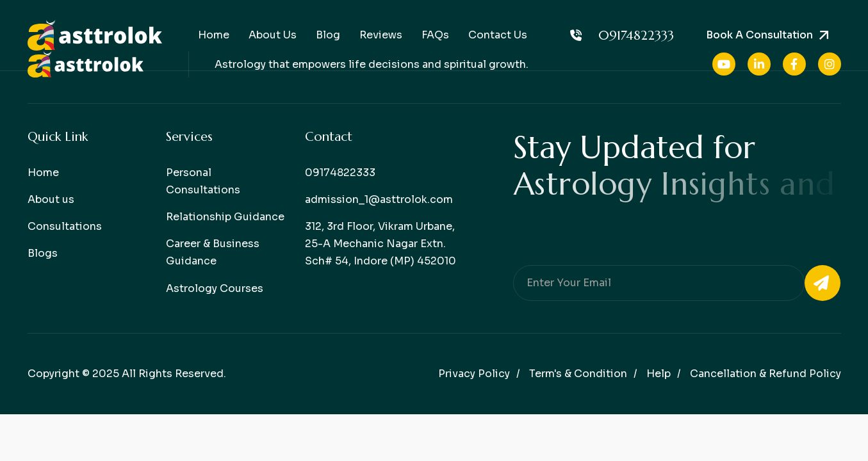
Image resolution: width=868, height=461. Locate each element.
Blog (328, 35)
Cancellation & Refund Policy (766, 374)
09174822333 (618, 35)
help (659, 374)
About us (51, 199)
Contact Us (498, 35)
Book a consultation (759, 35)
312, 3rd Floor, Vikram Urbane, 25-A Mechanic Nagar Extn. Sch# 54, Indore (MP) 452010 (381, 244)
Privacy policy (474, 374)
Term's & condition (578, 374)
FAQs (435, 35)
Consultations (65, 226)
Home (214, 35)
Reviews (381, 35)
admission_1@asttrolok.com (379, 199)
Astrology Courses (215, 288)
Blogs (43, 253)
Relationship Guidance (225, 217)
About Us (273, 35)
